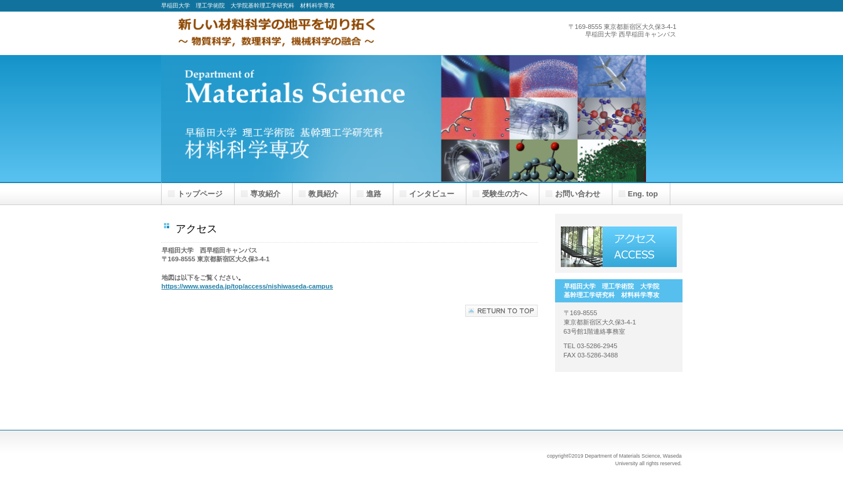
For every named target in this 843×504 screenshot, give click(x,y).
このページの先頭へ (501, 311)
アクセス (619, 247)
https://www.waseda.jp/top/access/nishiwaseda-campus (247, 286)
